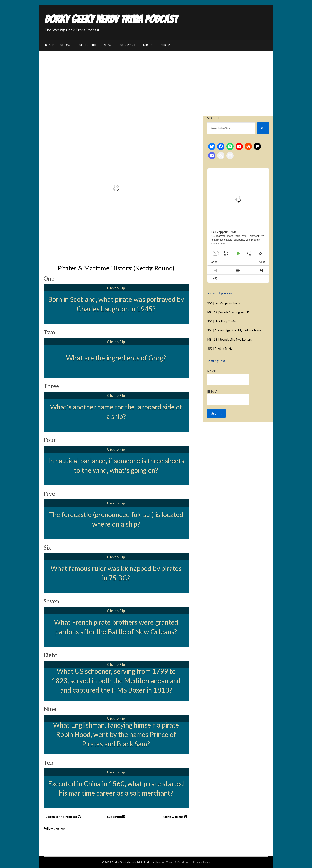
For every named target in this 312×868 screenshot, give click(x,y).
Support (128, 45)
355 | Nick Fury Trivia (221, 321)
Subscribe (88, 45)
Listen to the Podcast (63, 816)
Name (228, 377)
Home (49, 45)
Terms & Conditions (178, 862)
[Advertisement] (156, 81)
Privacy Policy (201, 862)
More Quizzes (175, 816)
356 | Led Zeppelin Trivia (224, 303)
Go (263, 128)
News (109, 45)
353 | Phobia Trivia (220, 348)
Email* (228, 397)
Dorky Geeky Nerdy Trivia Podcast (111, 19)
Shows (66, 45)
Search (213, 118)
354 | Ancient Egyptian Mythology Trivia (234, 330)
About (148, 45)
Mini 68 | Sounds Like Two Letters (229, 339)
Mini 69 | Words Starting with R (228, 312)
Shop (165, 45)
